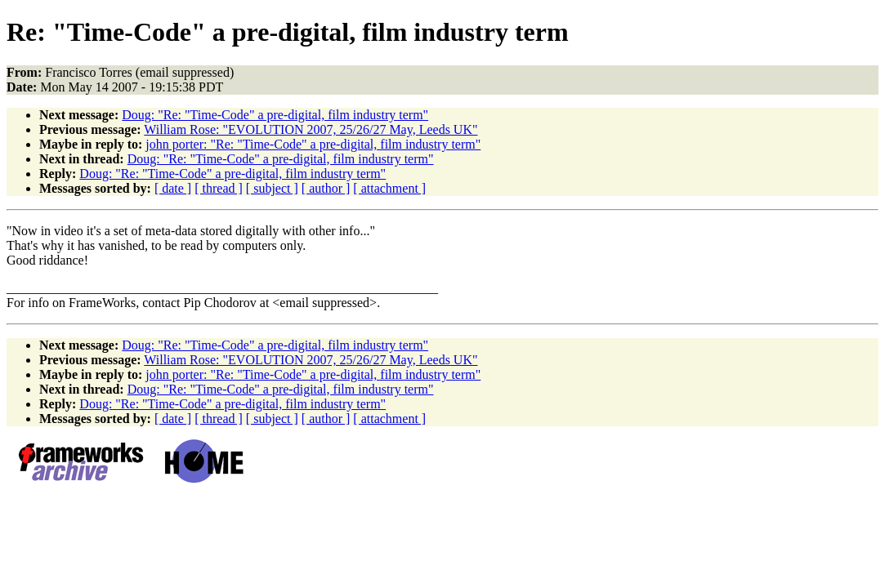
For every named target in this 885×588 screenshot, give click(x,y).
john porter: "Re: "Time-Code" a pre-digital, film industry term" (313, 144)
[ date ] (173, 188)
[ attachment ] (389, 188)
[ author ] (326, 188)
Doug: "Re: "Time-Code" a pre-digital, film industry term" (275, 115)
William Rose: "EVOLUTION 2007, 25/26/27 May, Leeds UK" (311, 129)
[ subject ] (272, 188)
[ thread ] (219, 188)
